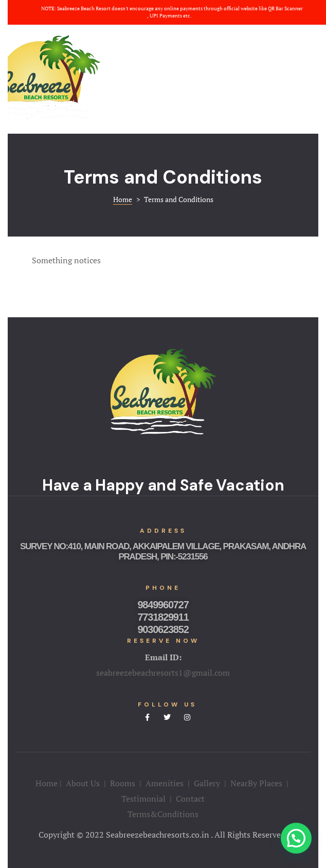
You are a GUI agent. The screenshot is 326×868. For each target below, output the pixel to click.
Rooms (123, 783)
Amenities (166, 783)
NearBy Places (256, 783)
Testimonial (143, 799)
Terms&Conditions (163, 814)
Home (47, 783)
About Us (83, 783)
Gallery (207, 783)
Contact (190, 799)
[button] (296, 838)
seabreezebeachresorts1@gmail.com (163, 673)
